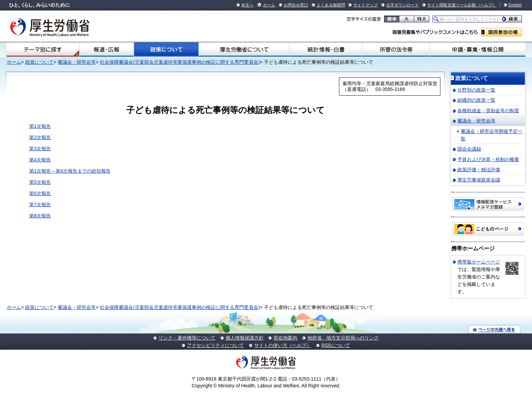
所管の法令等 (396, 50)
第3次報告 (40, 149)
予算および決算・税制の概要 (488, 159)
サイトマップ (365, 5)
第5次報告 (40, 182)
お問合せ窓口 (296, 5)
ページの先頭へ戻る (495, 329)
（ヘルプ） (486, 5)
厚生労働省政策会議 (479, 180)
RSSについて (336, 345)
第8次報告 (40, 216)
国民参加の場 (501, 32)
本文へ (247, 5)
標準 (392, 19)
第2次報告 (40, 137)
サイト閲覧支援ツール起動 (452, 5)
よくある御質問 (331, 5)
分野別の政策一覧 (476, 90)
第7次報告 (40, 205)
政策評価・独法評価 (479, 170)
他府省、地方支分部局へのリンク (343, 338)
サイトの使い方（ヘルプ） (283, 345)
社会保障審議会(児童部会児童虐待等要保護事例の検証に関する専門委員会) (180, 62)
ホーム (269, 5)
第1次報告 (40, 126)
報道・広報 (107, 50)
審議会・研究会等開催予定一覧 (492, 135)
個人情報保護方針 (245, 338)
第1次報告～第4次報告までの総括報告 (70, 171)
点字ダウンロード (402, 5)
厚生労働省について (244, 50)
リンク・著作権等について (187, 338)
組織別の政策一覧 (476, 100)
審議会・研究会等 (77, 62)
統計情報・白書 (326, 50)
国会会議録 (469, 149)
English (515, 5)
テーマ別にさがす (43, 50)
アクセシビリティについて (215, 345)
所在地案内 (285, 338)
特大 (422, 19)
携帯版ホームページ (479, 262)
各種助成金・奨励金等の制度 (488, 111)
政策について (166, 50)
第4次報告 (40, 160)
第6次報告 (40, 193)
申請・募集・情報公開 (478, 50)
